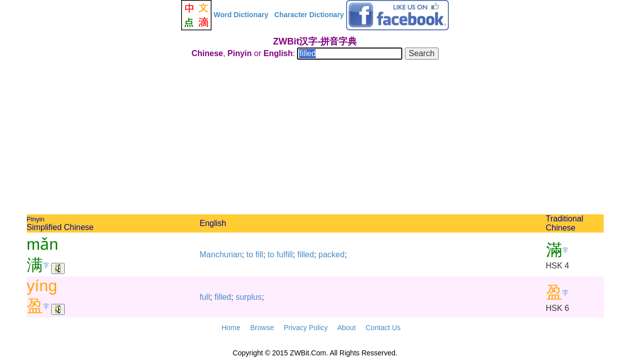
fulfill (285, 255)
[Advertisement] (315, 139)
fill (259, 255)
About (346, 328)
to (250, 255)
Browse (262, 328)
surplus (249, 297)
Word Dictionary (241, 15)
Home (231, 328)
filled (306, 255)
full (205, 297)
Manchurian (221, 255)
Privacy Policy (306, 328)
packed (331, 255)
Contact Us (383, 328)
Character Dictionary (309, 15)
